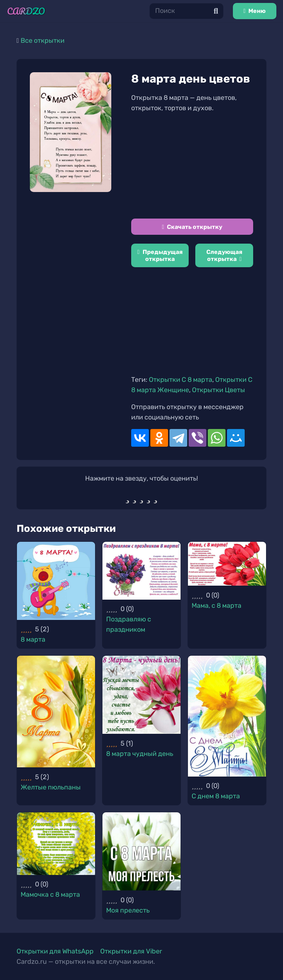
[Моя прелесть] (141, 851)
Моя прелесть (128, 910)
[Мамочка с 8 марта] (56, 844)
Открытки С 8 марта (181, 380)
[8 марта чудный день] (141, 695)
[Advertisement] (192, 166)
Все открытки (43, 41)
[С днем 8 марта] (227, 716)
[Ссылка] (26, 11)
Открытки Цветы (219, 390)
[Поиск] (186, 11)
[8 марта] (56, 581)
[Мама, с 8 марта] (227, 564)
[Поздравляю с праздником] (141, 571)
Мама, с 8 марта (216, 606)
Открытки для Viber (131, 951)
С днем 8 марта (216, 796)
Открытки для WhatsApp (55, 951)
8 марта (33, 639)
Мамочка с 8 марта (50, 894)
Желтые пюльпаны (51, 787)
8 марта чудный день (140, 754)
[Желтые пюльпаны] (56, 712)
